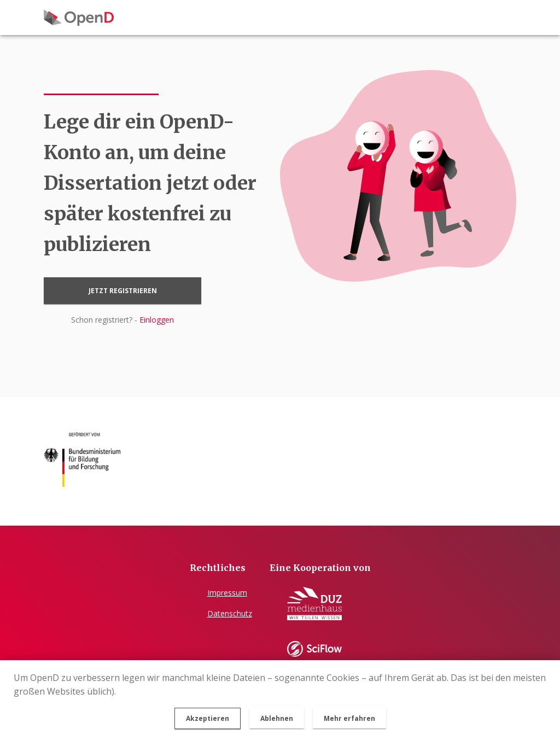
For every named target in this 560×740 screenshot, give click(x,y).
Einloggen (157, 320)
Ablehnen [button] (277, 718)
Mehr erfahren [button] (349, 718)
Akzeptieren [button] (208, 718)
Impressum (227, 593)
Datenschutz (230, 613)
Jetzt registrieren (123, 291)
